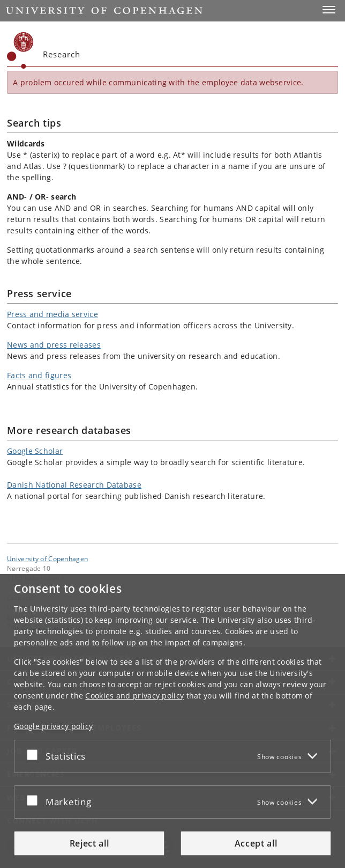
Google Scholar (35, 451)
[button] (329, 10)
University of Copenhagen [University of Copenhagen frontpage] (47, 558)
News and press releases (54, 345)
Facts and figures (39, 375)
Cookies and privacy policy (134, 696)
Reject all (89, 843)
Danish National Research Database (74, 485)
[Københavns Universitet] (20, 50)
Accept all (256, 843)
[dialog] (172, 721)
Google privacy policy (53, 726)
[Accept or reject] (35, 754)
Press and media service (52, 314)
